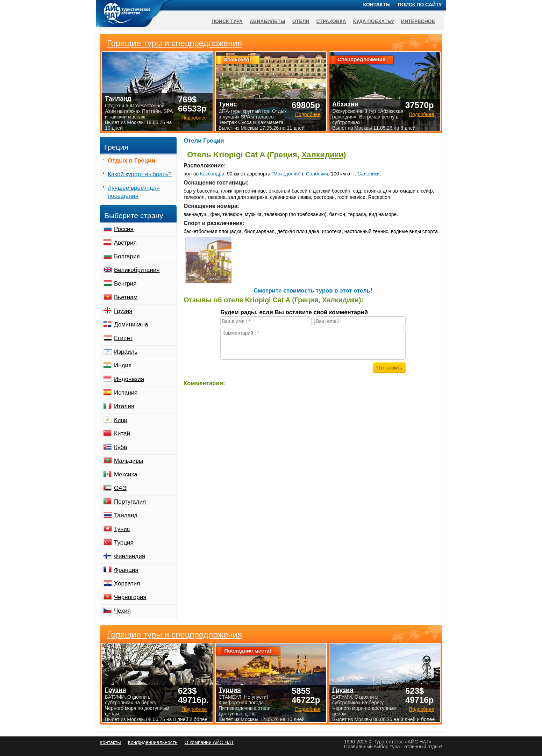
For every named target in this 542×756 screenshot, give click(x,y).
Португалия (130, 502)
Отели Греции (204, 141)
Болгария (127, 256)
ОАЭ (120, 488)
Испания (126, 393)
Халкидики (322, 155)
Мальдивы (129, 461)
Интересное (418, 21)
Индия (123, 365)
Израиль (126, 352)
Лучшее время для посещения (134, 192)
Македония (286, 174)
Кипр (121, 420)
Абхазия (345, 104)
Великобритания (137, 270)
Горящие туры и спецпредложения (174, 635)
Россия (124, 229)
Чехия (122, 611)
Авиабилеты (268, 21)
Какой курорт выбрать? (140, 174)
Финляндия (130, 556)
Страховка (331, 21)
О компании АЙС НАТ (209, 742)
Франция (126, 570)
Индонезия (129, 379)
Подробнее (194, 709)
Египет (123, 338)
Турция (124, 543)
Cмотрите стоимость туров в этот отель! (313, 291)
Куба (120, 447)
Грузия (123, 311)
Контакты (377, 5)
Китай (122, 434)
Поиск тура (227, 21)
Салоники (317, 174)
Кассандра (212, 174)
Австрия (125, 243)
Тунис (122, 529)
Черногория (130, 597)
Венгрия (125, 284)
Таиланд (126, 515)
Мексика (126, 474)
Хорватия (127, 584)
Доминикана (131, 325)
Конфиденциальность (152, 742)
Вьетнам (126, 297)
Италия (124, 406)
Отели (301, 21)
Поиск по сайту (420, 5)
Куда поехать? (374, 21)
